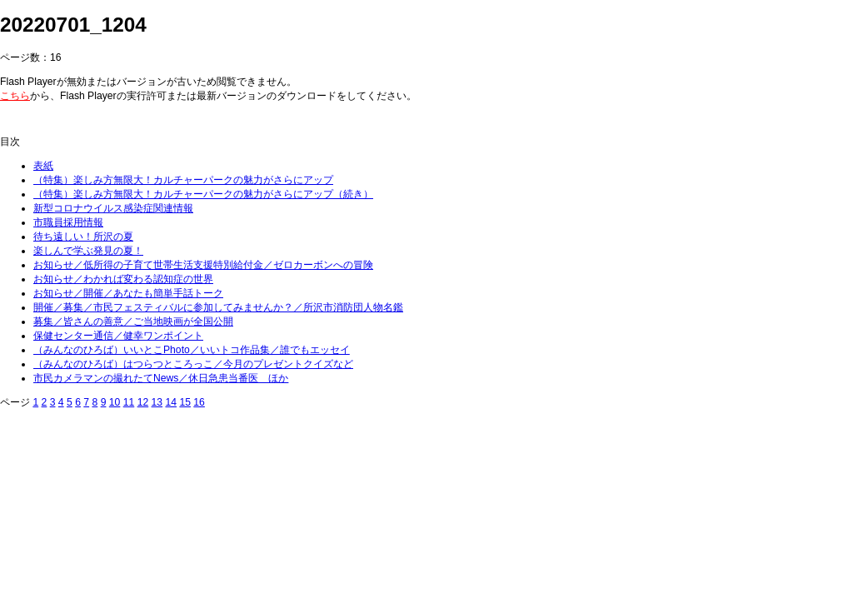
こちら (15, 96)
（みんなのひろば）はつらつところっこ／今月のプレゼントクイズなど (193, 364)
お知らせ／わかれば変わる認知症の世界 (123, 279)
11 (129, 402)
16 (199, 402)
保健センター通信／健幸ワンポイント (118, 336)
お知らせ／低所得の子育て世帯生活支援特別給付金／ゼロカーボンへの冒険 (203, 265)
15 (185, 402)
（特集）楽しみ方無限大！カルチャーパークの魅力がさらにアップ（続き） (203, 194)
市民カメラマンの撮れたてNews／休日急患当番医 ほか (161, 378)
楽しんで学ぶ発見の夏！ (88, 251)
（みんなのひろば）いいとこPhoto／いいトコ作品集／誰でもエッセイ (192, 350)
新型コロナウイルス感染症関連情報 (113, 208)
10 (115, 402)
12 (143, 402)
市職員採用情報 (68, 222)
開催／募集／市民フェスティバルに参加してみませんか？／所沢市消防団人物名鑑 (218, 307)
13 (157, 402)
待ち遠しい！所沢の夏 (83, 237)
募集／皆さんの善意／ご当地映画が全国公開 (133, 321)
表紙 (43, 166)
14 (171, 402)
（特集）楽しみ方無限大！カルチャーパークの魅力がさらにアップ (183, 180)
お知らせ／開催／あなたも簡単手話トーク (128, 293)
